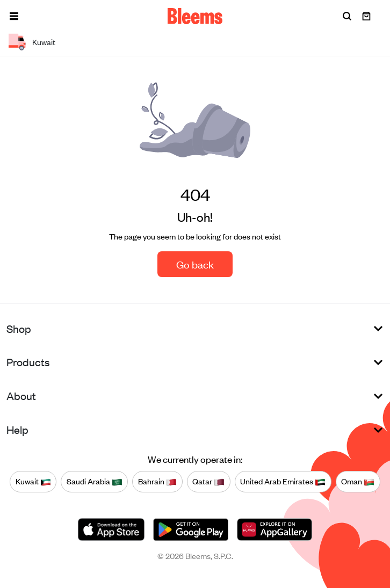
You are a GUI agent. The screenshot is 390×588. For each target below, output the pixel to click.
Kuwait (33, 481)
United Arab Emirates (283, 481)
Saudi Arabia (95, 481)
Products (28, 362)
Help (17, 429)
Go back (195, 264)
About (21, 395)
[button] (14, 16)
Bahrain (157, 481)
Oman (358, 481)
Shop (19, 328)
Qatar (208, 481)
